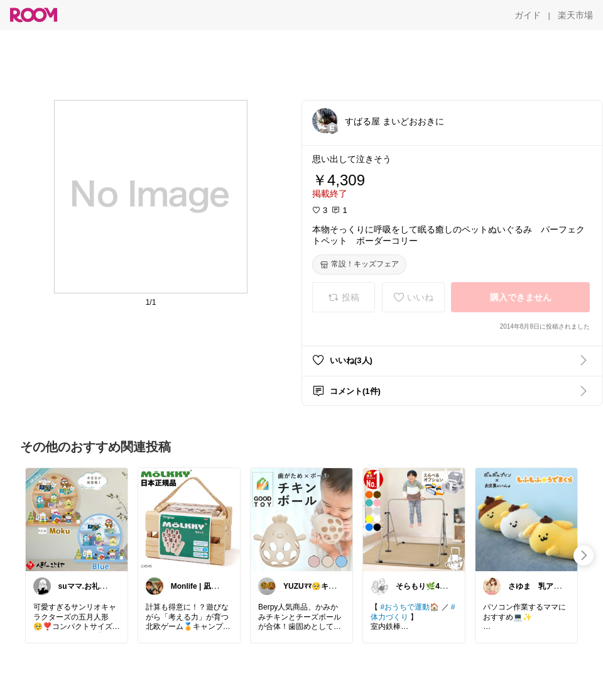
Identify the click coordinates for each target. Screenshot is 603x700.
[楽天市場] (575, 15)
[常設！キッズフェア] (359, 265)
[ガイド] (528, 15)
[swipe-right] (584, 555)
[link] (77, 519)
